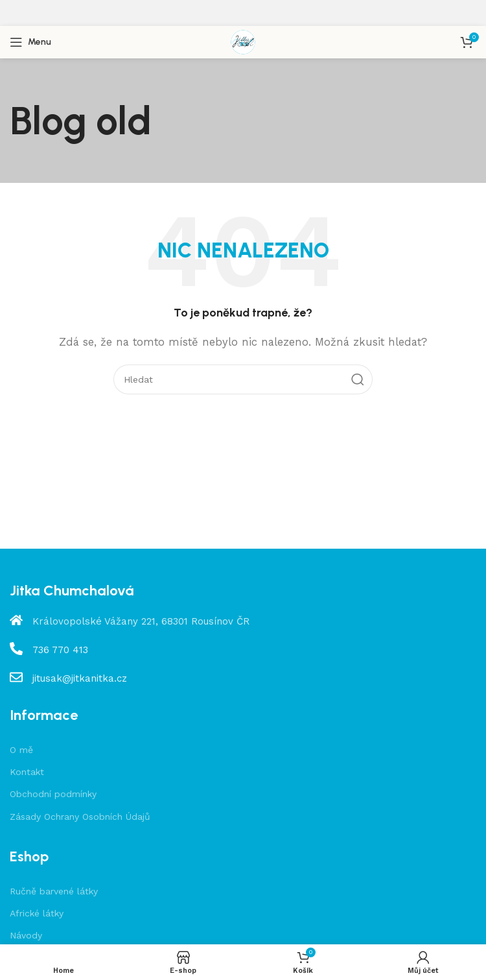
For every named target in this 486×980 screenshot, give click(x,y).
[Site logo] (243, 42)
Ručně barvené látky (54, 891)
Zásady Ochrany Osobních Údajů (80, 817)
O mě (21, 750)
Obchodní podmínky (53, 794)
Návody (26, 935)
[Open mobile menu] (30, 42)
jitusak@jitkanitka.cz (80, 678)
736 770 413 (60, 650)
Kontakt (27, 772)
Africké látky (37, 913)
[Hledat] (243, 379)
